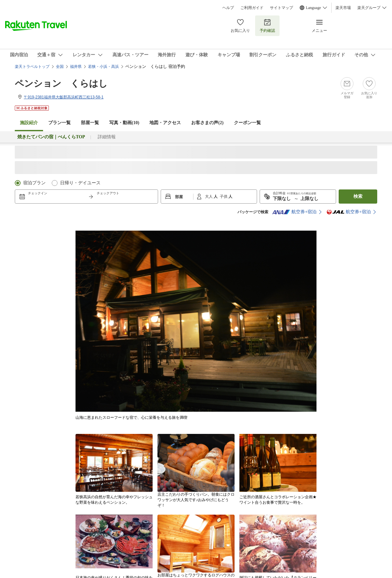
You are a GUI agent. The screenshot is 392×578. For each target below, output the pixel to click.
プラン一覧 (59, 123)
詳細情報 (107, 137)
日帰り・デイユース (80, 183)
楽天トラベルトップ (32, 67)
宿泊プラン (34, 183)
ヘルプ (228, 8)
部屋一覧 (90, 123)
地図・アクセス (165, 123)
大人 (209, 197)
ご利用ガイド (252, 8)
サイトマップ (281, 8)
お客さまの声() (207, 123)
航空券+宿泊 (294, 212)
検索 (358, 196)
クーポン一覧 (247, 123)
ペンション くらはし (61, 83)
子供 (224, 197)
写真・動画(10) (124, 123)
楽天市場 (343, 8)
